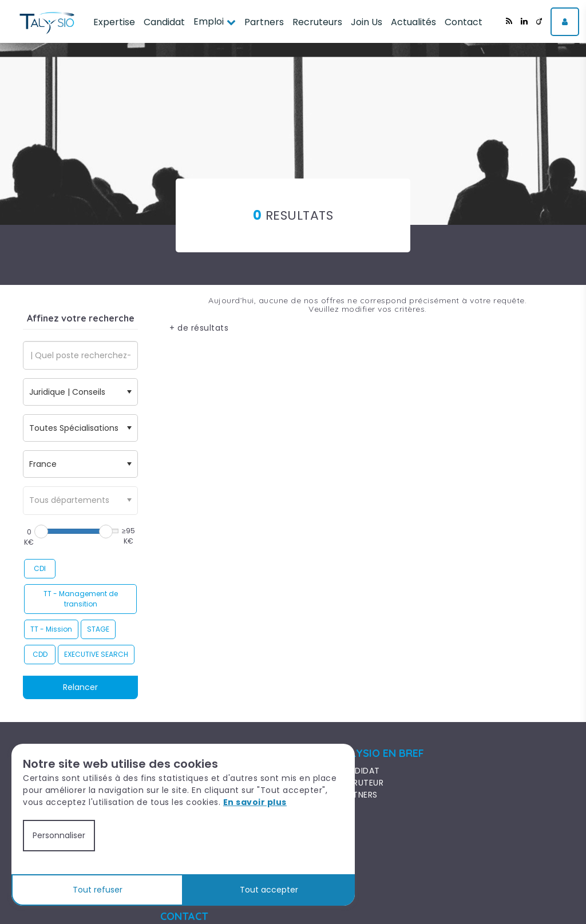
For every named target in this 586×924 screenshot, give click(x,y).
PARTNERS (358, 795)
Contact (464, 22)
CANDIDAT (359, 771)
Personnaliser (59, 835)
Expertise (114, 22)
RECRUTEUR (361, 783)
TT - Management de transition (81, 599)
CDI (40, 568)
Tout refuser (98, 890)
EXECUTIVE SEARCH (96, 654)
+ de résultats (199, 328)
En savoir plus (255, 802)
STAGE (98, 629)
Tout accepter (269, 890)
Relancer (80, 687)
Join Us (367, 22)
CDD (40, 654)
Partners (264, 22)
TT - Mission (51, 629)
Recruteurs (317, 22)
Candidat (164, 22)
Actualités (413, 22)
